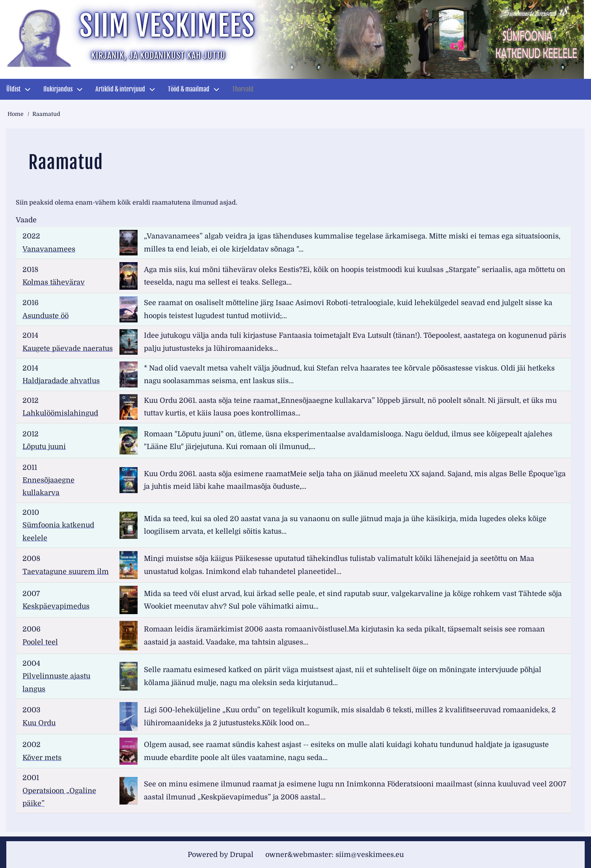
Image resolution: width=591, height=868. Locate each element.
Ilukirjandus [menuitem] (58, 89)
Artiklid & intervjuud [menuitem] (120, 89)
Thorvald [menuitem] (243, 89)
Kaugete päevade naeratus (68, 348)
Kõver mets (42, 758)
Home (16, 114)
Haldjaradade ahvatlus (61, 381)
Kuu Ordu (39, 723)
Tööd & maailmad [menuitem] (189, 89)
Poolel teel (40, 642)
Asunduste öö (46, 316)
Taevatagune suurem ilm (66, 572)
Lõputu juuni (44, 447)
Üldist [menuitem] (13, 89)
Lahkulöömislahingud (60, 413)
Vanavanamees (49, 249)
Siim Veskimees (167, 26)
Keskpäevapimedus (56, 606)
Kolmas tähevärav (54, 282)
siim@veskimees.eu (370, 855)
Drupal (242, 855)
